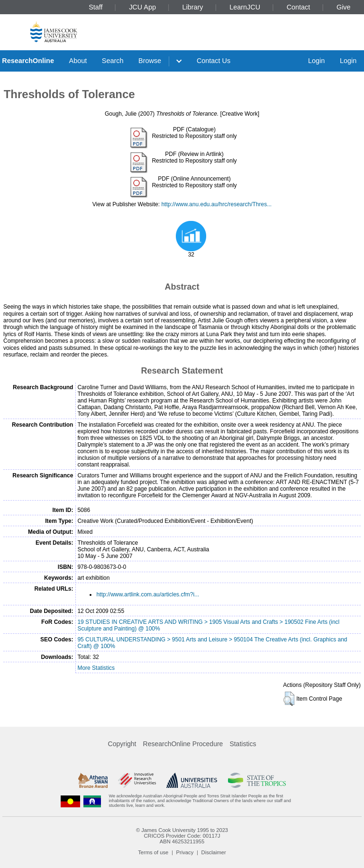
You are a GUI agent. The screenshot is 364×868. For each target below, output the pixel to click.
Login (316, 61)
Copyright (122, 744)
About (78, 61)
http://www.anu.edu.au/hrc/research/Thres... (216, 204)
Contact (299, 7)
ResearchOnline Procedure (183, 744)
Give (344, 7)
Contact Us (214, 61)
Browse (150, 61)
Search (113, 61)
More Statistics (96, 668)
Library (193, 7)
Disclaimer (214, 852)
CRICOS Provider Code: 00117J (182, 836)
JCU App (142, 7)
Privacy (185, 852)
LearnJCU (245, 7)
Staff (96, 7)
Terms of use (153, 852)
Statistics (243, 744)
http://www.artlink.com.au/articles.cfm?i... (148, 594)
